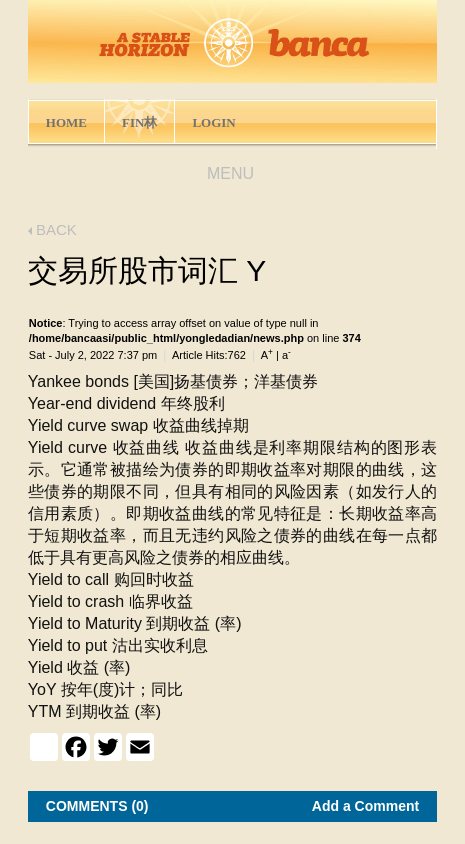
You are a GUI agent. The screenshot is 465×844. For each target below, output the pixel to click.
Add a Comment (365, 806)
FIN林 (139, 122)
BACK (52, 229)
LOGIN (213, 122)
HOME (66, 122)
